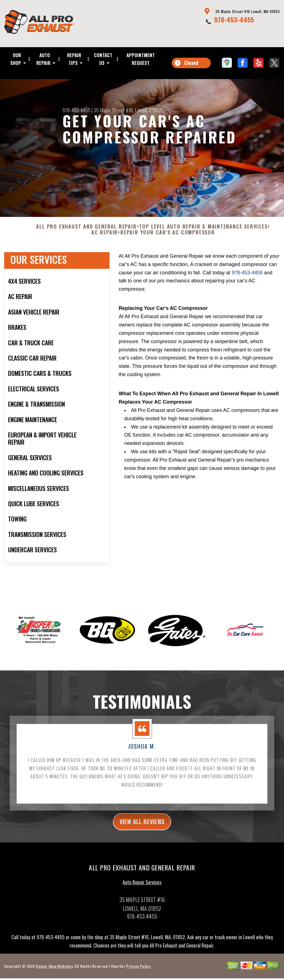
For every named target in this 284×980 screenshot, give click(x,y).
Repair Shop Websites (54, 971)
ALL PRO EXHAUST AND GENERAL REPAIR (86, 230)
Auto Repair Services (142, 887)
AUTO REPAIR (43, 59)
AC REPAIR (105, 236)
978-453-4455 (234, 19)
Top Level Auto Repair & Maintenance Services (203, 230)
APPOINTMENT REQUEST (141, 59)
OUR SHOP (16, 59)
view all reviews (142, 826)
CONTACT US (103, 59)
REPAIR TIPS (74, 59)
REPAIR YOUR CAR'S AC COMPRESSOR (168, 236)
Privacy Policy (138, 971)
